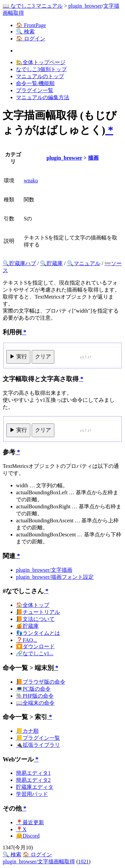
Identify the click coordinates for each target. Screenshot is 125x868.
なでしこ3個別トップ (41, 69)
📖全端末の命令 (35, 703)
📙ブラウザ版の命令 (41, 682)
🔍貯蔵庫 (51, 263)
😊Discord (28, 836)
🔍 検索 (25, 32)
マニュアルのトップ (40, 76)
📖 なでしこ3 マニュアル (33, 6)
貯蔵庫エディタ (35, 787)
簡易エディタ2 (33, 780)
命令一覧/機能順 (35, 83)
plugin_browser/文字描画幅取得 (39, 861)
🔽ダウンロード (35, 646)
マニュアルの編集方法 (43, 97)
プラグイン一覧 (35, 90)
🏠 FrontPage (31, 25)
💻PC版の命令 (33, 689)
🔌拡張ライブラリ (38, 745)
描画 (93, 158)
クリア (43, 357)
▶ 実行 (18, 357)
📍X (21, 829)
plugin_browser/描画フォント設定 (55, 577)
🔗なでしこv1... (35, 653)
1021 (83, 861)
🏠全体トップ (33, 605)
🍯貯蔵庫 (27, 626)
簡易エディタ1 (33, 773)
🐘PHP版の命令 (35, 696)
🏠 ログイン (31, 39)
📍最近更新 (30, 822)
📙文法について (35, 619)
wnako (31, 181)
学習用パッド (32, 794)
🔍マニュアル (84, 263)
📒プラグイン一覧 (38, 738)
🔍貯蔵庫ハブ (19, 263)
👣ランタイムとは (38, 633)
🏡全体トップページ (41, 62)
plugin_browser (85, 6)
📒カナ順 (27, 731)
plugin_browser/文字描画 (44, 570)
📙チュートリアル (38, 612)
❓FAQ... (26, 640)
